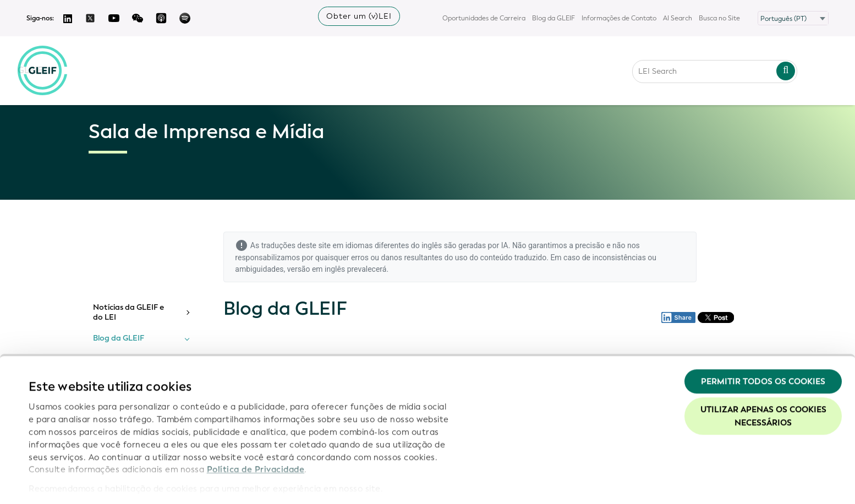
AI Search (678, 18)
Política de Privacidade (256, 434)
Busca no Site (719, 18)
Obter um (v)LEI (359, 16)
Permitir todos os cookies (763, 346)
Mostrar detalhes (64, 483)
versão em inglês (316, 269)
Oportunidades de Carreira (484, 18)
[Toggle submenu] (187, 313)
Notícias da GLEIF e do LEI (128, 312)
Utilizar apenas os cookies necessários (763, 381)
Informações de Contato (619, 18)
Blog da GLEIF (553, 18)
